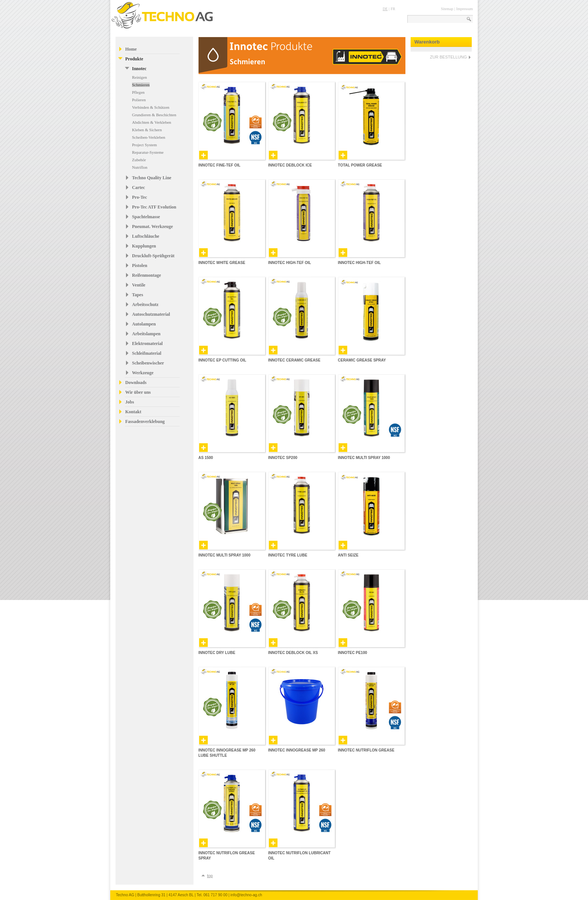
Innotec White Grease (222, 263)
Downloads (136, 382)
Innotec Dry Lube (217, 653)
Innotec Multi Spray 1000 (364, 458)
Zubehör (139, 160)
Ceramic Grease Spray (362, 360)
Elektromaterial (147, 343)
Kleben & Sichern (147, 130)
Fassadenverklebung (145, 421)
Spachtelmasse (146, 217)
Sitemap (447, 9)
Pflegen (138, 92)
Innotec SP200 (283, 458)
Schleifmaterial (147, 353)
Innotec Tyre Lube (288, 555)
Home (131, 49)
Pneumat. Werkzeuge (152, 226)
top (210, 876)
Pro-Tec (139, 197)
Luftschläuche (146, 236)
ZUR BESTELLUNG (448, 57)
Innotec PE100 (352, 653)
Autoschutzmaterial (151, 314)
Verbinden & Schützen (151, 107)
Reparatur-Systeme (148, 152)
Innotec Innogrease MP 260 (297, 750)
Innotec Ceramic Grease (294, 360)
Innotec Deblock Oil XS (293, 653)
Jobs (130, 402)
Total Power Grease (360, 165)
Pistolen (140, 265)
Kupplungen (144, 246)
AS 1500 (206, 458)
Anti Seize (348, 555)
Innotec (139, 69)
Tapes (138, 295)
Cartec (139, 187)
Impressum (465, 9)
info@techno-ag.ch (246, 895)
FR (393, 9)
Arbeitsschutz (145, 304)
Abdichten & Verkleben (151, 122)
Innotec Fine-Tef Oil (219, 165)
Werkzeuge (143, 373)
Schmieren (141, 85)
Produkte (134, 59)
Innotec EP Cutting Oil (222, 360)
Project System (144, 145)
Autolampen (144, 324)
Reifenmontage (146, 275)
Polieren (139, 100)
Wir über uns (138, 392)
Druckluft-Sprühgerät (153, 256)
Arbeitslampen (146, 334)
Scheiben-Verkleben (149, 137)
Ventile (139, 285)
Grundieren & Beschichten (154, 115)
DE (385, 9)
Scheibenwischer (148, 363)
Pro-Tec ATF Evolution (154, 207)
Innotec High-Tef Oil (289, 263)
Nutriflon (140, 167)
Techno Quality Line (152, 178)
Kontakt (133, 412)
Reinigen (139, 77)
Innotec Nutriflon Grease (366, 750)
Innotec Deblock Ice (290, 165)
